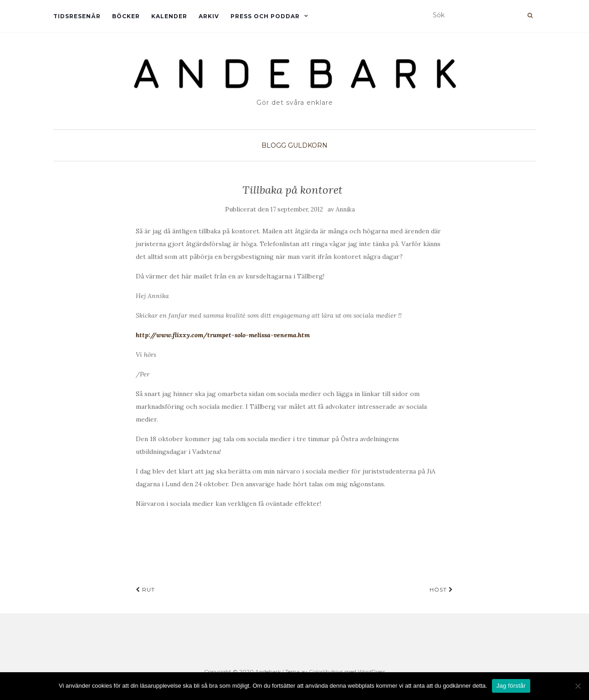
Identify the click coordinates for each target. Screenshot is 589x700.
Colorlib (319, 672)
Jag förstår (511, 686)
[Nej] (578, 686)
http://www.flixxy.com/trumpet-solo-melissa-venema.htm (223, 335)
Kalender (169, 16)
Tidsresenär (77, 16)
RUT (145, 589)
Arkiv (209, 16)
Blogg (274, 145)
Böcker (126, 16)
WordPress (371, 672)
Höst (441, 589)
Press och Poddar (265, 16)
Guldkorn (308, 145)
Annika (345, 209)
